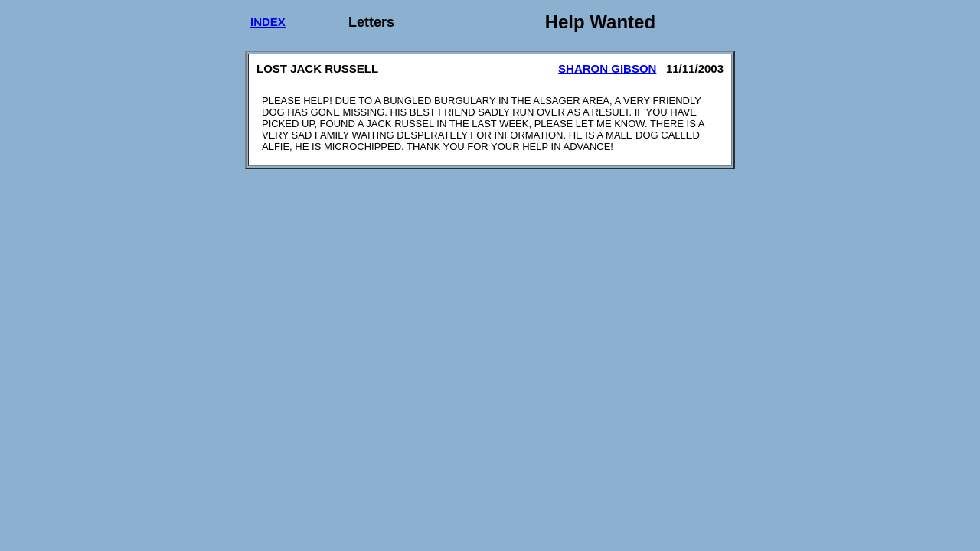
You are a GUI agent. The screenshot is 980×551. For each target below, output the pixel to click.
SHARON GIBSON (607, 68)
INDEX (268, 22)
